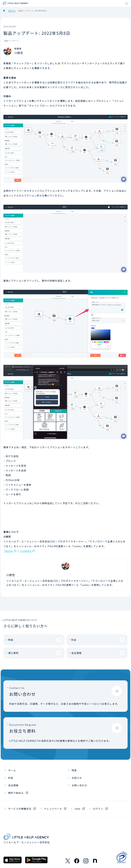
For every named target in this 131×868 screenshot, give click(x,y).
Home (4, 10)
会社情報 (76, 653)
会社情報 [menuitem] (13, 785)
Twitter (9, 551)
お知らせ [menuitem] (77, 778)
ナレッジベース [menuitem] (53, 809)
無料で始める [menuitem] (16, 793)
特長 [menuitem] (74, 770)
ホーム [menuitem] (12, 770)
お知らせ (12, 11)
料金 (74, 640)
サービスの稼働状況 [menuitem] (20, 809)
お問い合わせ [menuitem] (79, 785)
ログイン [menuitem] (98, 809)
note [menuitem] (77, 809)
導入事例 (13, 653)
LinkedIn (26, 551)
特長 (11, 640)
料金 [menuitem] (11, 778)
